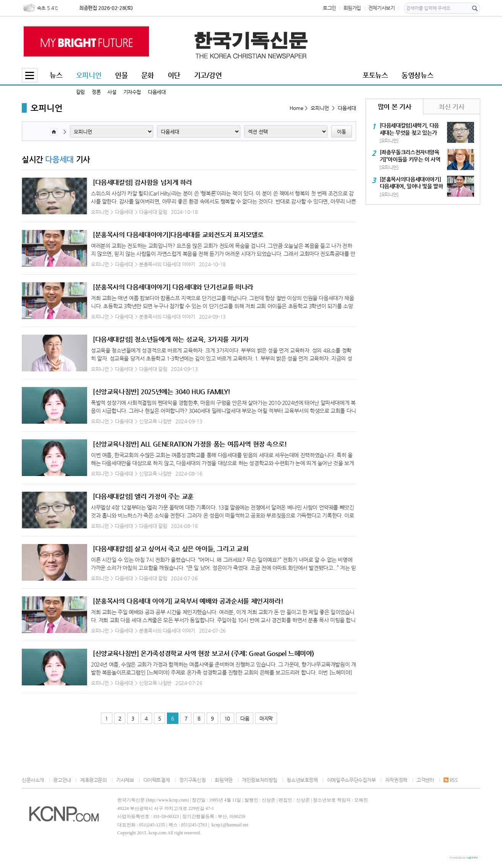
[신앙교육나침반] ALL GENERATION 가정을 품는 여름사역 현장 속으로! (190, 444)
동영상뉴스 (417, 75)
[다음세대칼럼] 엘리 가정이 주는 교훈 (143, 496)
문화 (148, 75)
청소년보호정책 (302, 780)
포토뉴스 (375, 75)
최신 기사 (451, 107)
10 (227, 718)
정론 (96, 92)
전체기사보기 (382, 8)
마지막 (266, 718)
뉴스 (56, 75)
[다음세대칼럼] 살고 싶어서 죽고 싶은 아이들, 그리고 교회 (171, 549)
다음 (245, 718)
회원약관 (223, 780)
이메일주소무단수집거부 (351, 780)
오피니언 (89, 75)
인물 (121, 75)
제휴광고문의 (94, 780)
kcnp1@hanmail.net (230, 825)
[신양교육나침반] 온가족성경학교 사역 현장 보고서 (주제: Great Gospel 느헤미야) (203, 653)
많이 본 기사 (394, 107)
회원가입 (352, 8)
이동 (342, 132)
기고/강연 (208, 75)
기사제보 (125, 780)
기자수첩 (132, 92)
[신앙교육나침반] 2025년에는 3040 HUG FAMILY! (162, 392)
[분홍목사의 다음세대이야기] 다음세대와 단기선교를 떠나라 (173, 287)
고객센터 (425, 780)
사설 (112, 92)
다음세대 (157, 92)
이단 (174, 75)
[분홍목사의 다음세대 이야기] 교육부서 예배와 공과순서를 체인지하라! (188, 601)
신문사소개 (33, 780)
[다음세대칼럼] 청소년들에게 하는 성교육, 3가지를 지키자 (171, 339)
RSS (451, 780)
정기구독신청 (193, 780)
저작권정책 (396, 780)
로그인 (330, 8)
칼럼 (80, 92)
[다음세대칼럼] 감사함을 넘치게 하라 (142, 182)
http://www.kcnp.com (167, 800)
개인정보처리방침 (260, 780)
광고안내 (62, 780)
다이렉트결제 (157, 780)
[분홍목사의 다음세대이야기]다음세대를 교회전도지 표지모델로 (178, 235)
